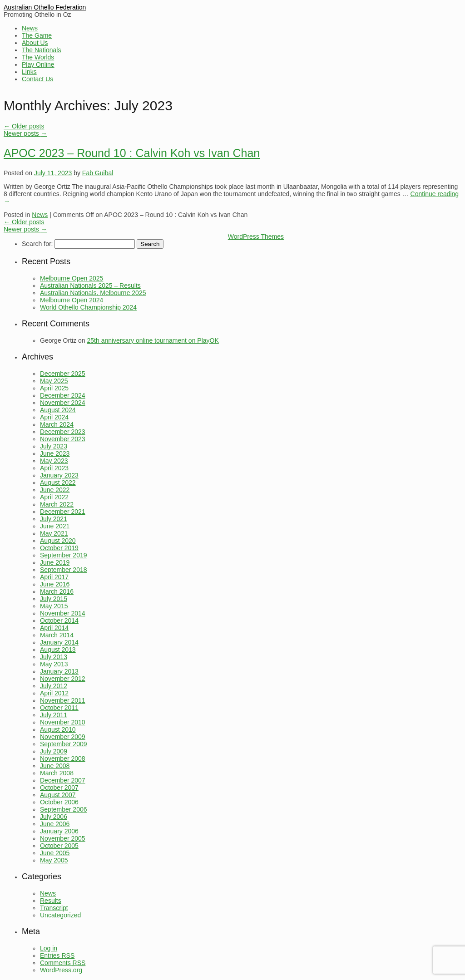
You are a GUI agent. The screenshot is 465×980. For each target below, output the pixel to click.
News (30, 28)
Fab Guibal (98, 173)
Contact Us (37, 79)
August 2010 (58, 729)
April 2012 (54, 693)
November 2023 (63, 439)
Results (51, 901)
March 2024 (57, 424)
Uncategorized (60, 915)
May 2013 (54, 664)
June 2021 (55, 526)
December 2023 (63, 432)
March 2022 (57, 504)
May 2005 (54, 860)
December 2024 (63, 395)
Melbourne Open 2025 (72, 278)
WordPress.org (61, 970)
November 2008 (63, 758)
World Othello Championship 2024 (88, 307)
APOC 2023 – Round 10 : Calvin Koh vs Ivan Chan (132, 153)
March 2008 (57, 773)
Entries (57, 955)
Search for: (37, 244)
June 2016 (55, 584)
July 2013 (54, 657)
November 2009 (63, 737)
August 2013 (58, 650)
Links (29, 72)
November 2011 (63, 700)
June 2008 (55, 766)
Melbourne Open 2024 (72, 300)
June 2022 (55, 490)
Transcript (54, 908)
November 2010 (63, 722)
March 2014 (57, 635)
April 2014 (54, 628)
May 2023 (54, 461)
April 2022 (54, 497)
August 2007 (58, 795)
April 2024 (54, 417)
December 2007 (63, 780)
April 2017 (54, 577)
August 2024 (58, 410)
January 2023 (59, 475)
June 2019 (55, 562)
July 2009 (54, 751)
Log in (49, 948)
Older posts (24, 126)
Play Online (38, 64)
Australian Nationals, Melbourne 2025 (93, 293)
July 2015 (54, 599)
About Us (35, 43)
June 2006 (55, 824)
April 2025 (54, 388)
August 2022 (58, 483)
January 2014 (59, 642)
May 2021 (54, 533)
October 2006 (59, 802)
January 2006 (59, 831)
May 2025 (54, 381)
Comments (63, 963)
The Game (37, 35)
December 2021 (63, 512)
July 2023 (54, 446)
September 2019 (64, 555)
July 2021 (54, 519)
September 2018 (64, 570)
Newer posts (25, 133)
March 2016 (57, 591)
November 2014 (63, 613)
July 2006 (54, 817)
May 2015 (54, 606)
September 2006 (64, 809)
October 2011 (59, 708)
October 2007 (59, 788)
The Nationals (41, 50)
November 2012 (63, 679)
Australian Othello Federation (45, 7)
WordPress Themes (256, 236)
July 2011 (54, 715)
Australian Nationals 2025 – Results (90, 286)
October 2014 (59, 621)
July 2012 (54, 686)
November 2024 (63, 403)
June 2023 (55, 453)
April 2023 (54, 468)
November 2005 (63, 838)
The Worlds (38, 57)
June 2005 (55, 853)
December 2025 (63, 374)
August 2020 (58, 541)
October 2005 (59, 846)
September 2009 (64, 744)
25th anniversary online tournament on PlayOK (153, 340)
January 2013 (59, 671)
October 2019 (59, 548)
